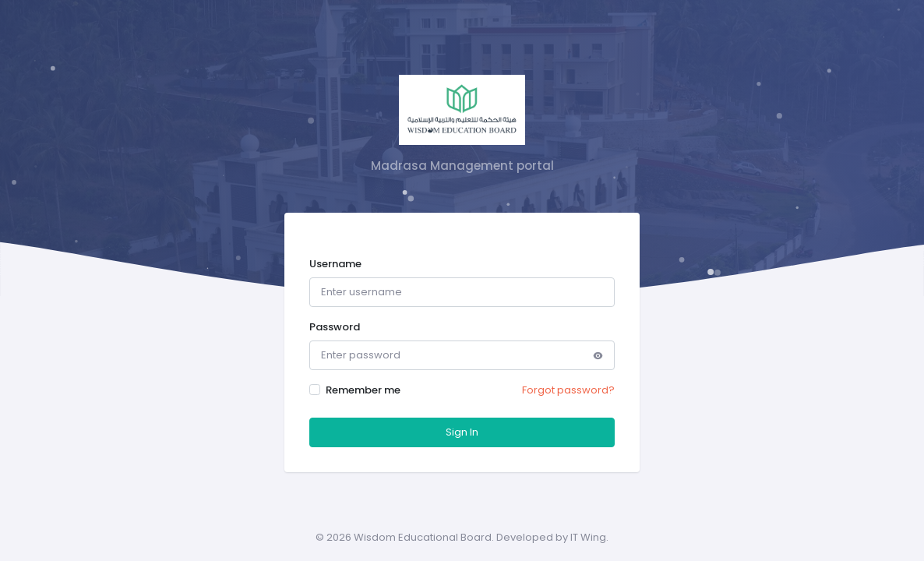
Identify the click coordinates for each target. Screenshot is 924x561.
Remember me (363, 390)
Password (335, 327)
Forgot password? (568, 390)
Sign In (462, 432)
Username (335, 264)
